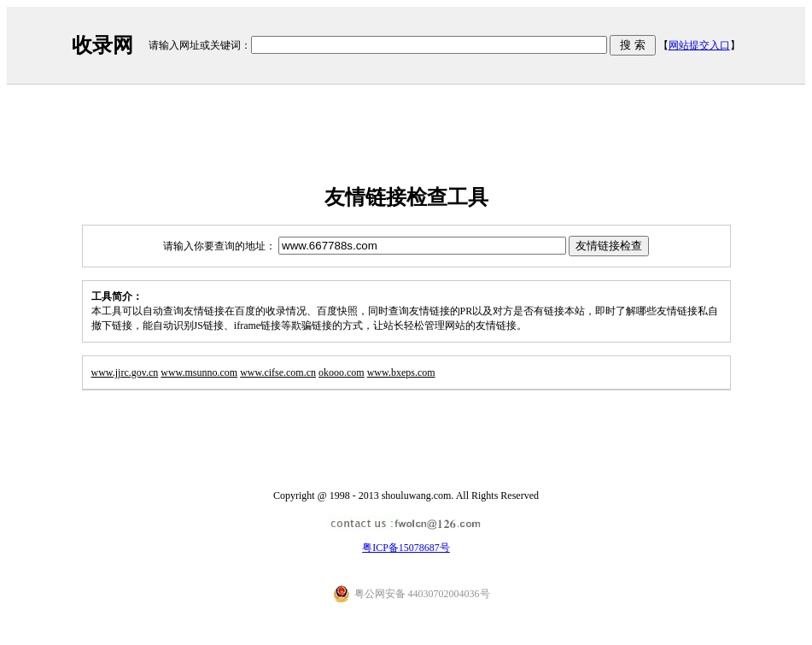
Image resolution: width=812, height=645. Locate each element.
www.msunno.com (199, 372)
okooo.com (342, 372)
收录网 (102, 45)
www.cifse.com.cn (278, 372)
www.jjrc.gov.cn (125, 372)
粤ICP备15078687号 (406, 548)
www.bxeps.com (401, 372)
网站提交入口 (699, 45)
